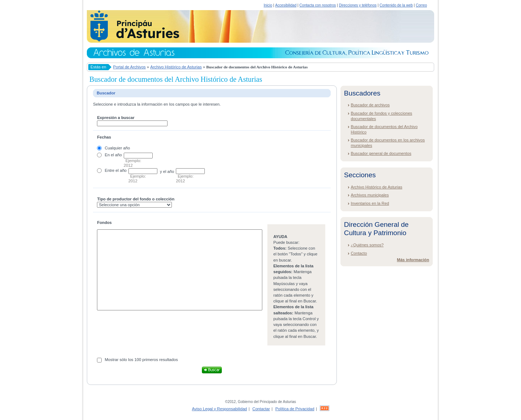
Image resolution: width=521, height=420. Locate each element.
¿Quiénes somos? (367, 245)
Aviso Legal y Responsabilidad (219, 409)
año (118, 155)
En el (110, 155)
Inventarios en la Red (370, 203)
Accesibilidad (286, 5)
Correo (421, 5)
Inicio (268, 5)
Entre (110, 170)
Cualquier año (118, 148)
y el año (167, 171)
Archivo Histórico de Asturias (176, 67)
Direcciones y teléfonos (358, 5)
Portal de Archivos (130, 67)
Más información (413, 260)
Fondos (104, 222)
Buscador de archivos (370, 105)
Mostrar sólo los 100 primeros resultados (141, 360)
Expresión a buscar (116, 118)
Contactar (261, 409)
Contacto (359, 253)
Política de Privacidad (295, 409)
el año (121, 170)
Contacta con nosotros (318, 5)
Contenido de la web (396, 5)
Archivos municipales (370, 195)
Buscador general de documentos (381, 153)
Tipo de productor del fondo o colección (136, 199)
